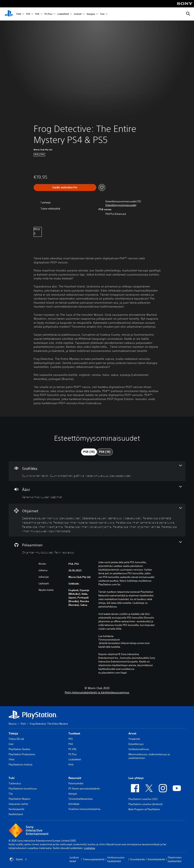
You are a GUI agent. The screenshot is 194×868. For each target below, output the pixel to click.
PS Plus (48, 14)
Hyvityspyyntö (16, 809)
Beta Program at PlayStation (144, 809)
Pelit (19, 14)
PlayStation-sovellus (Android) (145, 804)
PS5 (28, 14)
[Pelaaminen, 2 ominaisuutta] (97, 548)
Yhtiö (11, 759)
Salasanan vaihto (18, 804)
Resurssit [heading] (75, 778)
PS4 (37, 14)
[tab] (89, 452)
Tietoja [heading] (13, 733)
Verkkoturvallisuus (139, 749)
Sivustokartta (137, 859)
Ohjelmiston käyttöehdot (175, 859)
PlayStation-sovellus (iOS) (143, 799)
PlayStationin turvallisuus (23, 789)
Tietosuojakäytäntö (94, 859)
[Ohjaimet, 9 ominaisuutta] (97, 520)
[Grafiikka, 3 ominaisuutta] (97, 471)
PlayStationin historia (20, 765)
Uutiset (78, 14)
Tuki (102, 14)
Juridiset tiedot (74, 859)
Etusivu (13, 724)
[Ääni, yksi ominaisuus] (97, 492)
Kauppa (91, 14)
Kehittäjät (74, 804)
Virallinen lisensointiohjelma (84, 809)
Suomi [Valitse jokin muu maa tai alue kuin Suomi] (18, 859)
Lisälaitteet (63, 14)
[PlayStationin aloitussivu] (9, 14)
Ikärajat (73, 794)
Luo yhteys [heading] (136, 778)
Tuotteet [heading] (74, 733)
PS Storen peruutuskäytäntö (84, 789)
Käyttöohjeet (16, 814)
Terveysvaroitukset (109, 640)
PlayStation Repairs (19, 799)
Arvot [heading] (132, 733)
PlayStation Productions (22, 754)
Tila (11, 794)
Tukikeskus (15, 783)
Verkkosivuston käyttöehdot (116, 859)
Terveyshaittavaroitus (81, 799)
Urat (11, 744)
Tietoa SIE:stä (16, 739)
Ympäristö (134, 739)
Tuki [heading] (12, 778)
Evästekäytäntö (156, 859)
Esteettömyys (136, 744)
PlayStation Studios (19, 749)
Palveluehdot (76, 783)
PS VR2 (72, 749)
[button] (121, 205)
